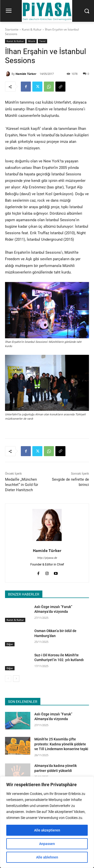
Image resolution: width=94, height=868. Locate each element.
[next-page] (16, 679)
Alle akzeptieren (47, 830)
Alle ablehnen (47, 857)
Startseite (12, 29)
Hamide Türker (26, 74)
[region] (47, 822)
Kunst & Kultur (32, 29)
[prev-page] (8, 679)
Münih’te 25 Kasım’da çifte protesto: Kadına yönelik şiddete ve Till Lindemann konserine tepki (61, 744)
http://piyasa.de (47, 558)
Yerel (42, 41)
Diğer (10, 644)
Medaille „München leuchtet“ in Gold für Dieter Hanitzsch (22, 485)
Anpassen (47, 844)
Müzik (32, 41)
